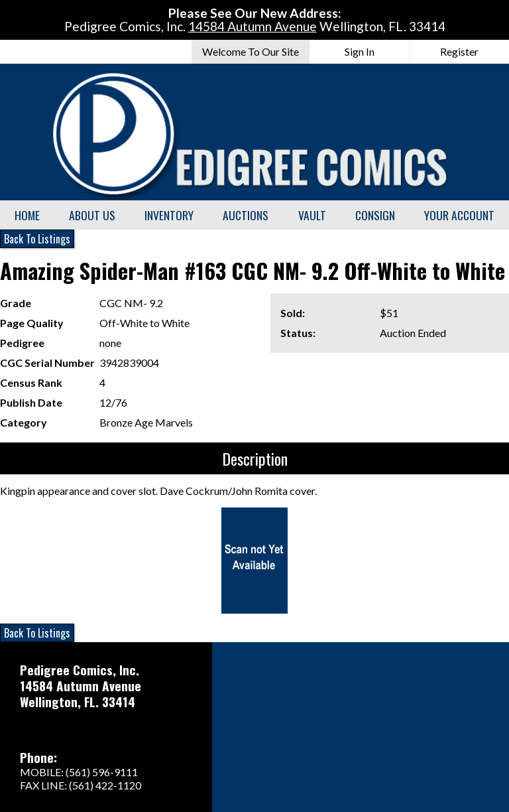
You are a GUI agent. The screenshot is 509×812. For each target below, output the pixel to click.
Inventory (169, 215)
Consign (375, 215)
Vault (312, 215)
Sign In (360, 51)
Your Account (459, 215)
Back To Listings (37, 239)
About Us (92, 215)
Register (459, 51)
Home (27, 215)
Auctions (246, 215)
